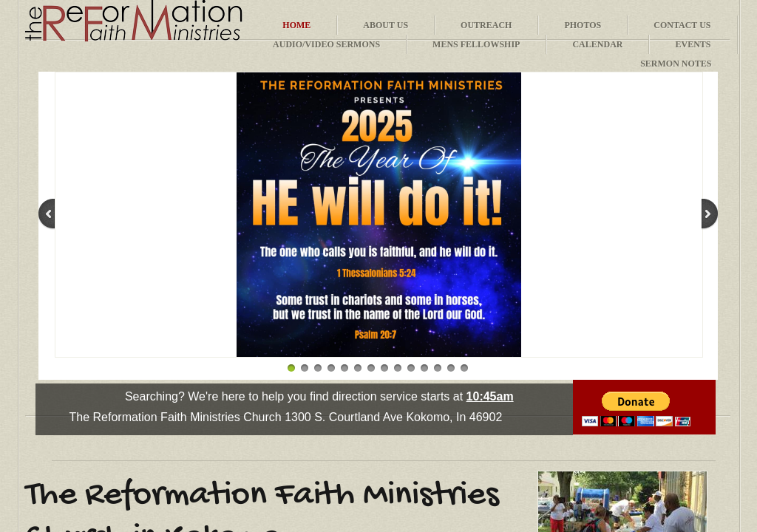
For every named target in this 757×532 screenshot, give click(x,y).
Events (693, 44)
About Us (386, 25)
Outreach (486, 25)
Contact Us (682, 25)
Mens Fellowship (476, 44)
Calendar (597, 44)
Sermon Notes (676, 64)
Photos (583, 25)
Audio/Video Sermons (326, 44)
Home (296, 25)
